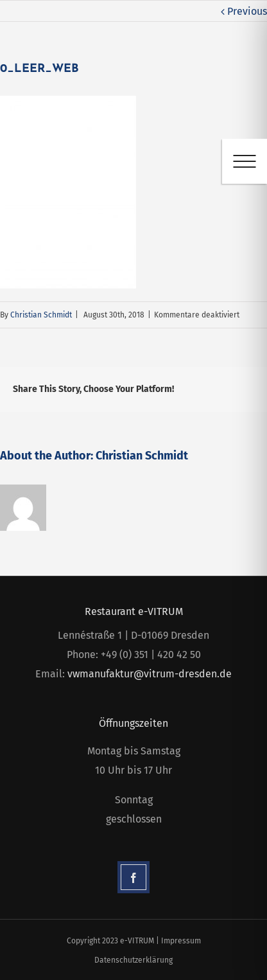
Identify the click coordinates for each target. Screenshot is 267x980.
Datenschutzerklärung (133, 960)
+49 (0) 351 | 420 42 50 (151, 655)
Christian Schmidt (41, 315)
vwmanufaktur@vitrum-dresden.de (150, 674)
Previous (247, 11)
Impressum (181, 941)
